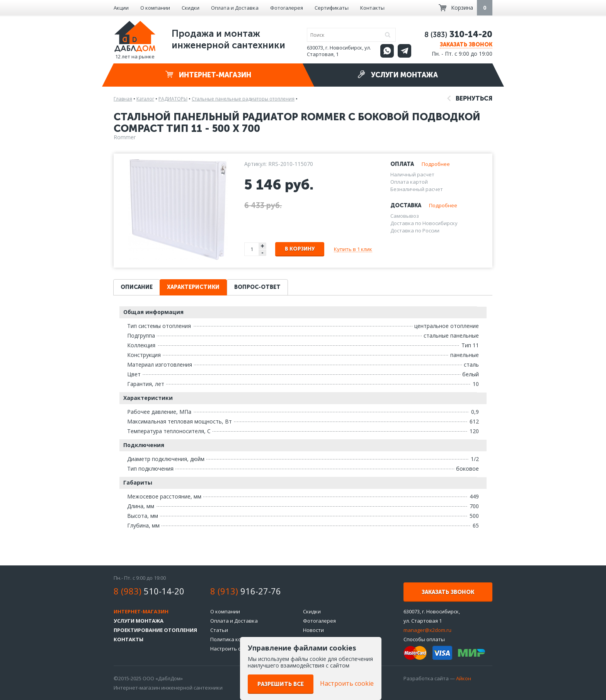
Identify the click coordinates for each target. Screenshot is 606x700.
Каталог (145, 99)
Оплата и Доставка (235, 8)
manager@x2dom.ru (427, 630)
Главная (123, 99)
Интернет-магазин (208, 75)
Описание (137, 287)
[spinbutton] (252, 249)
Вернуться (470, 98)
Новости (313, 630)
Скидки (191, 8)
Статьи (219, 630)
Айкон (464, 678)
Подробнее (436, 164)
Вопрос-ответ (257, 287)
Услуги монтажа (398, 75)
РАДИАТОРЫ (173, 99)
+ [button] (262, 246)
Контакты (372, 8)
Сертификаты (332, 8)
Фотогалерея (287, 8)
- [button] (262, 253)
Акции (121, 8)
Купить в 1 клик (353, 249)
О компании (155, 8)
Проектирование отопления (155, 630)
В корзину (300, 249)
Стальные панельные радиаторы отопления (243, 99)
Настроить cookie (232, 649)
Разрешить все (281, 684)
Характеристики (193, 287)
